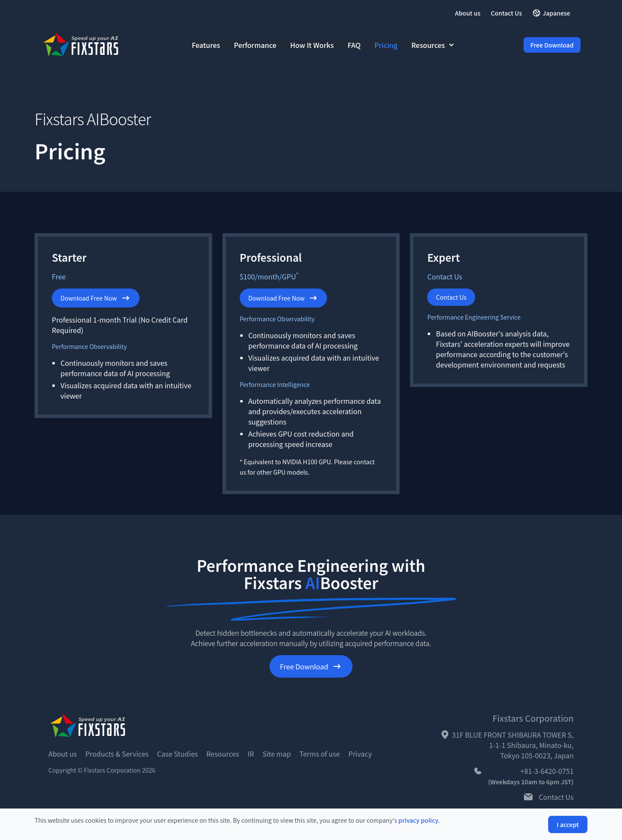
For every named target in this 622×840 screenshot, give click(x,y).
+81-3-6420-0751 (547, 771)
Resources (432, 45)
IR (251, 754)
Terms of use (320, 754)
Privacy (360, 754)
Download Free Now (96, 298)
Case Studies (178, 754)
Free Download (552, 45)
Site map (277, 754)
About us (468, 13)
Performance (255, 45)
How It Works (312, 45)
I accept (568, 824)
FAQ (354, 45)
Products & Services (117, 754)
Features (206, 45)
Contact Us (506, 13)
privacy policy (418, 820)
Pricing (386, 45)
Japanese (551, 13)
